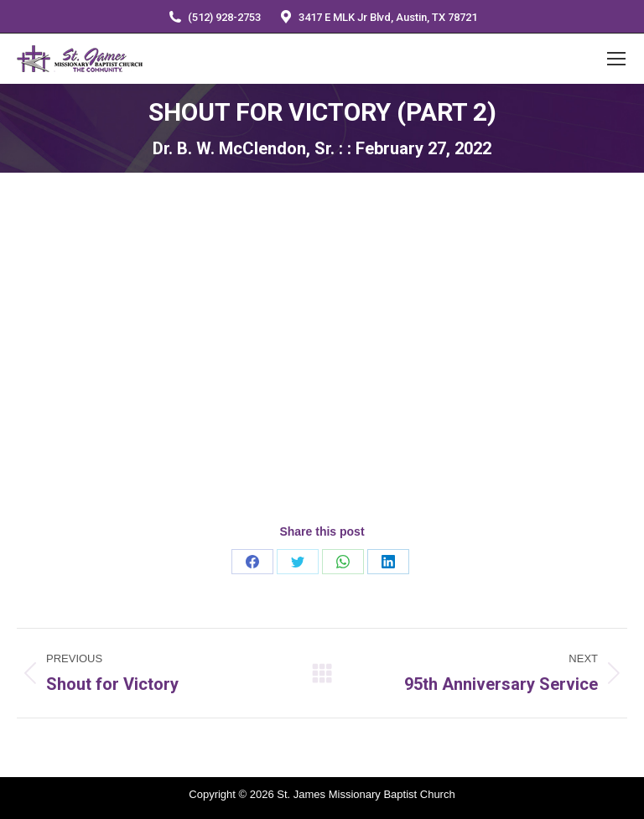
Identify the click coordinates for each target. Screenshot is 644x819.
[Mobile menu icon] (616, 59)
